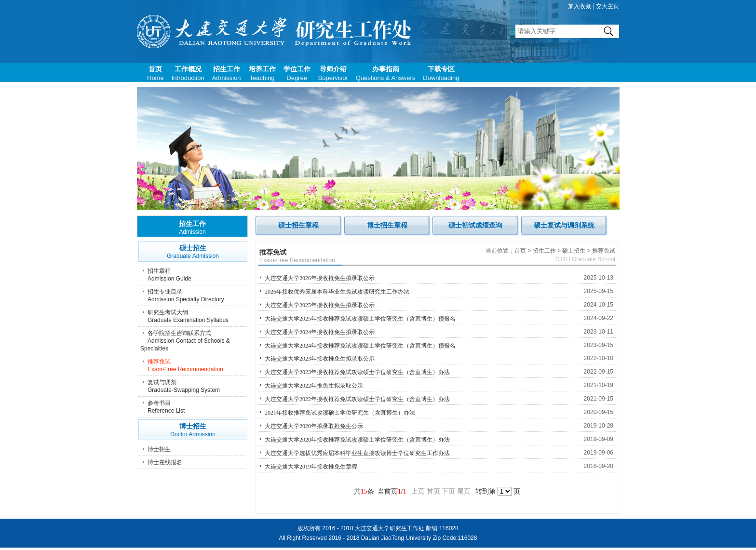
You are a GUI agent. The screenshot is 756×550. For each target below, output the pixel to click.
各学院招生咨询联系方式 (193, 341)
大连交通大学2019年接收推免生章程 (311, 467)
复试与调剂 (193, 386)
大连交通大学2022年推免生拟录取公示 (314, 386)
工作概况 (188, 74)
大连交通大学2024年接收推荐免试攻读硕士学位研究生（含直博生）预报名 (360, 346)
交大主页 (607, 6)
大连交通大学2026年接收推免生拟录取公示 (320, 278)
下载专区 (441, 74)
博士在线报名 (165, 462)
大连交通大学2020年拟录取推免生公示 (314, 426)
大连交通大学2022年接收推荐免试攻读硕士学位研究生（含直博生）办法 (357, 399)
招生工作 (227, 74)
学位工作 (297, 74)
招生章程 (193, 275)
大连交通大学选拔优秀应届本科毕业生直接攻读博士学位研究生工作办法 (357, 453)
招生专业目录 (193, 296)
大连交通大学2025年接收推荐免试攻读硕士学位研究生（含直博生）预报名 (360, 319)
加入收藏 (580, 6)
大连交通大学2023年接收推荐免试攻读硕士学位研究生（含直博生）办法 (357, 372)
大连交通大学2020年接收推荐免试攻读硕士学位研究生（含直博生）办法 (357, 440)
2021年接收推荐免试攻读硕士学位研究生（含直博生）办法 (340, 413)
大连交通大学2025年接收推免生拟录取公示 (320, 305)
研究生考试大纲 (193, 316)
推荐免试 (193, 366)
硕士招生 (193, 252)
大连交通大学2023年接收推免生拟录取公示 (320, 359)
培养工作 (262, 74)
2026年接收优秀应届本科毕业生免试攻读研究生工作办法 (337, 292)
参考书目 (193, 407)
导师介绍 (333, 74)
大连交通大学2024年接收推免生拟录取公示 (320, 332)
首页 (155, 74)
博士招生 (193, 430)
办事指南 (386, 74)
